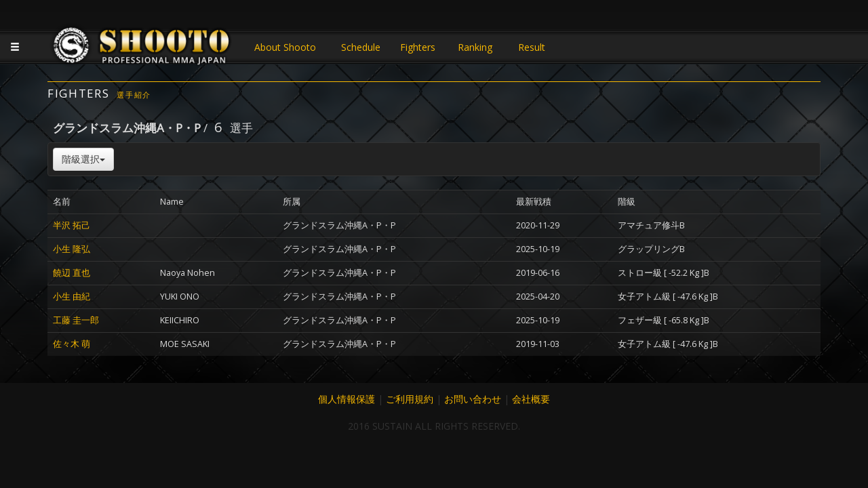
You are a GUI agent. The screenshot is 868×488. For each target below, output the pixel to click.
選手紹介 (134, 95)
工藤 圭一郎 (76, 320)
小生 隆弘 (72, 249)
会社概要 (531, 399)
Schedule (361, 47)
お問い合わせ (473, 399)
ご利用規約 (410, 399)
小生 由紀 (72, 297)
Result (532, 47)
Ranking (475, 47)
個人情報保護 (347, 399)
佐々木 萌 (72, 344)
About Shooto (285, 47)
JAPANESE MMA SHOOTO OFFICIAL (142, 49)
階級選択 (83, 159)
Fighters (418, 47)
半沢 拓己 (72, 225)
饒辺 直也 (72, 273)
